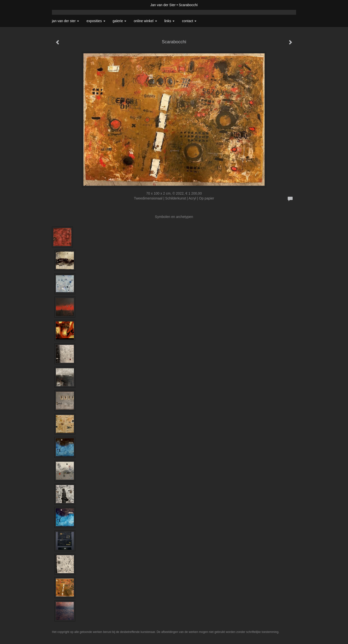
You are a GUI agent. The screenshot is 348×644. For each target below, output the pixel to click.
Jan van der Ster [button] (65, 21)
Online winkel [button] (145, 21)
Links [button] (170, 21)
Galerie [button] (120, 21)
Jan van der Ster (163, 5)
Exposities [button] (96, 21)
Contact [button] (189, 21)
